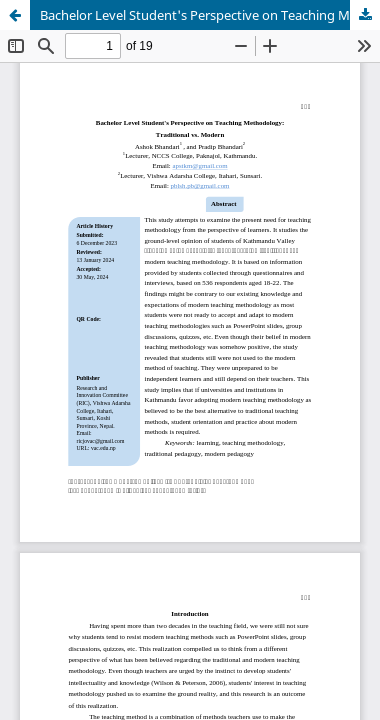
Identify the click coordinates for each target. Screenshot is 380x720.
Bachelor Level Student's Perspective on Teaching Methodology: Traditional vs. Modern (210, 15)
